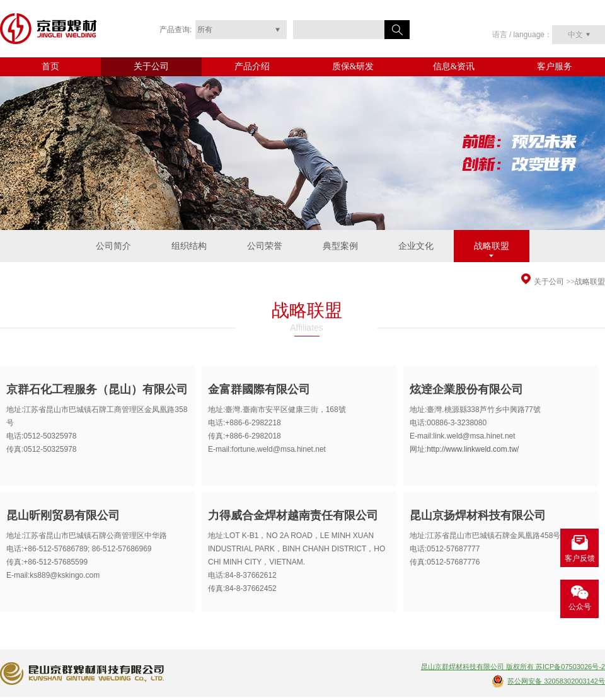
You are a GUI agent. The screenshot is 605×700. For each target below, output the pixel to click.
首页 (50, 66)
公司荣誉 (265, 246)
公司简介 (113, 246)
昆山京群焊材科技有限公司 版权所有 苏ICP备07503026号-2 (513, 667)
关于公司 (151, 66)
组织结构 (189, 246)
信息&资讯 (454, 66)
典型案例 (340, 246)
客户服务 (555, 66)
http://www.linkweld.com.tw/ (473, 449)
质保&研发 (353, 66)
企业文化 (416, 246)
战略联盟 (492, 246)
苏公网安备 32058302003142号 (556, 681)
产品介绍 (252, 66)
